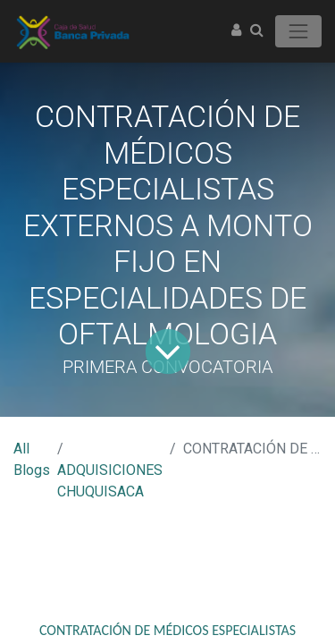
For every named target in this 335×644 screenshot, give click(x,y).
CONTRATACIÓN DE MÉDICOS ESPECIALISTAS (167, 630)
